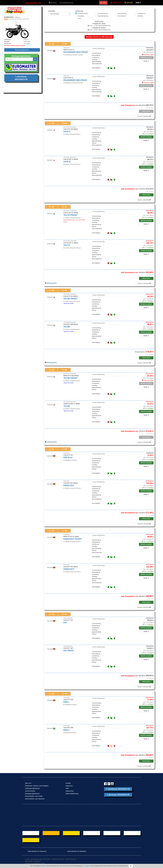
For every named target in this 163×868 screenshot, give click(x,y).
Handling (81, 16)
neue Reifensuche (22, 50)
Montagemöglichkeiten (32, 794)
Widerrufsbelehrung (72, 794)
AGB (67, 788)
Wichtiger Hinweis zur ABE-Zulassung (99, 37)
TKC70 (67, 245)
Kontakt (68, 783)
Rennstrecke (122, 16)
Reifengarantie (51, 283)
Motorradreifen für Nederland (75, 851)
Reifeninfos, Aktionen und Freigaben (37, 786)
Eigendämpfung (103, 16)
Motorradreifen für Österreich (36, 851)
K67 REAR (68, 651)
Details (146, 61)
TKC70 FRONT (70, 215)
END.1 (66, 702)
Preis (80, 18)
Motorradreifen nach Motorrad (35, 799)
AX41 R (67, 162)
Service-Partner (30, 791)
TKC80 (67, 327)
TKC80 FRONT (70, 299)
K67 (65, 623)
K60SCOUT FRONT (73, 539)
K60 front (68, 457)
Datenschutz (70, 791)
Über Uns (28, 783)
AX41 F (67, 132)
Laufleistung (141, 13)
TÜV (51, 44)
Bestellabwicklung (66, 3)
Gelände (140, 16)
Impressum (69, 786)
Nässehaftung (122, 13)
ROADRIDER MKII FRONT (76, 52)
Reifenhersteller (83, 13)
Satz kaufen (146, 111)
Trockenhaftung (103, 13)
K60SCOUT (69, 485)
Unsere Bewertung (98, 48)
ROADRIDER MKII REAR (75, 80)
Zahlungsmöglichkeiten (32, 788)
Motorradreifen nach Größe (34, 796)
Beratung (53, 3)
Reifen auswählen (146, 58)
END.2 (66, 730)
